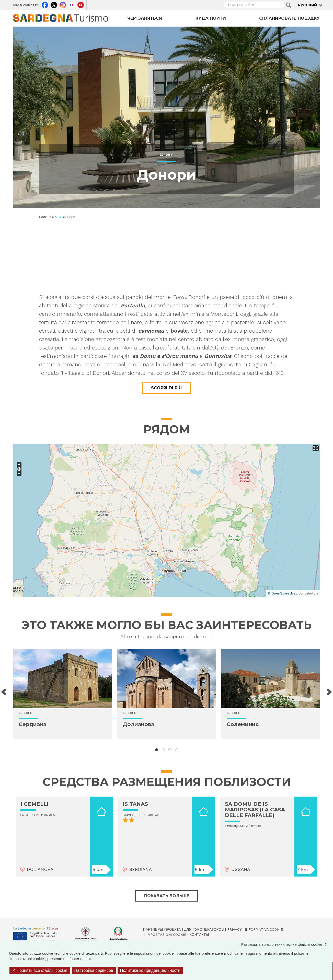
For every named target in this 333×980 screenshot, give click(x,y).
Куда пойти (211, 18)
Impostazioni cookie (166, 935)
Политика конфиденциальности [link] (150, 970)
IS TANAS (135, 804)
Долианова (138, 724)
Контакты (199, 935)
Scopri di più (166, 388)
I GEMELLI (35, 804)
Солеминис (243, 724)
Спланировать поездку (289, 18)
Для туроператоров (204, 929)
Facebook (45, 4)
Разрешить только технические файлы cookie (287, 944)
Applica (289, 5)
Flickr (72, 4)
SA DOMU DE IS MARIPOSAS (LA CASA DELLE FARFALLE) (255, 810)
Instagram (63, 4)
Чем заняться (145, 18)
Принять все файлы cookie (40, 970)
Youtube (81, 4)
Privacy (234, 929)
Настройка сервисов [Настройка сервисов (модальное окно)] (94, 970)
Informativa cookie (264, 929)
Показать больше (167, 896)
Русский (307, 5)
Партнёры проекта (162, 929)
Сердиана (32, 724)
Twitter (54, 4)
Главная (46, 217)
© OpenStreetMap (283, 593)
